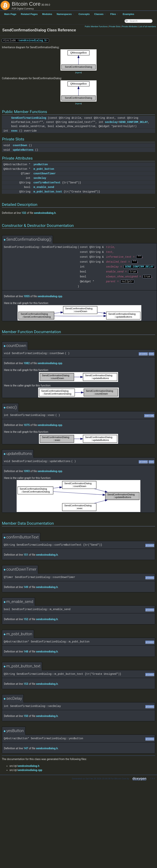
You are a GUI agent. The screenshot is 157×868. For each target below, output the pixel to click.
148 (26, 652)
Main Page (10, 14)
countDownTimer (45, 173)
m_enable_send (44, 187)
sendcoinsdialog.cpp (50, 296)
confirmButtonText (47, 183)
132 (24, 213)
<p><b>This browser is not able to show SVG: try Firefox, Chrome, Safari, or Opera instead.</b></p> (78, 60)
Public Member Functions (96, 27)
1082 (27, 363)
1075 (27, 425)
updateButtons (23, 150)
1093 (27, 471)
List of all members (147, 27)
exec (15, 131)
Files (114, 14)
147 (26, 748)
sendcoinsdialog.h (33, 40)
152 (26, 619)
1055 (27, 296)
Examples (128, 14)
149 (26, 587)
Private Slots (115, 27)
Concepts (84, 14)
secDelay (111, 122)
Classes (100, 14)
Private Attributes (130, 27)
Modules (47, 14)
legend (78, 73)
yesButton (41, 164)
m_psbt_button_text (48, 192)
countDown (20, 145)
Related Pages (29, 14)
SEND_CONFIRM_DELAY (133, 122)
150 (26, 716)
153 (26, 684)
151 (26, 555)
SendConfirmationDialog (29, 118)
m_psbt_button (44, 169)
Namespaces (65, 14)
